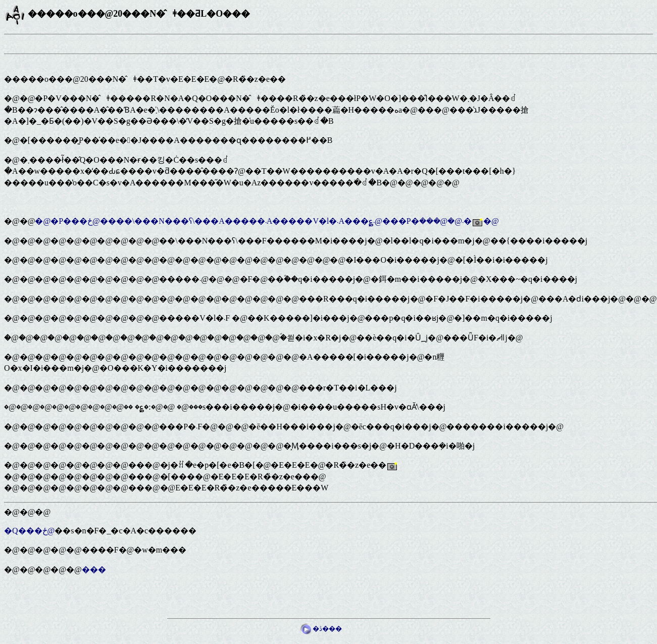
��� (94, 569)
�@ (491, 221)
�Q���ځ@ (29, 531)
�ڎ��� (321, 629)
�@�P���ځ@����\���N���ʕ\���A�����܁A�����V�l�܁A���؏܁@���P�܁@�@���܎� (253, 221)
